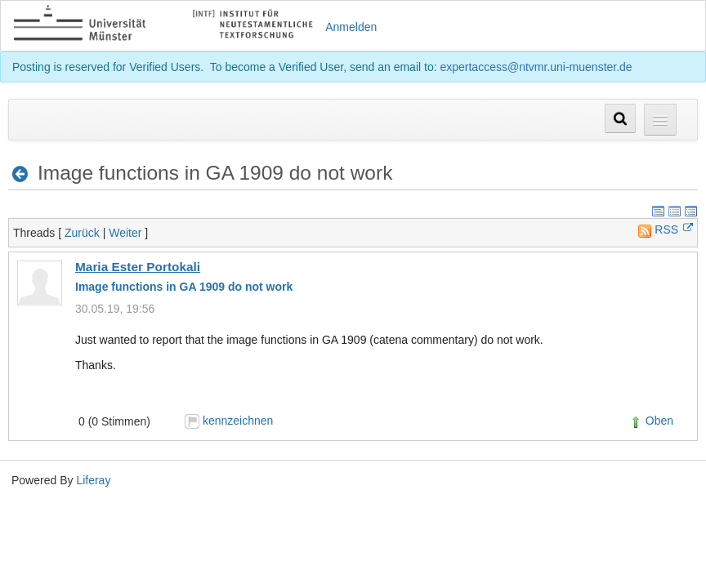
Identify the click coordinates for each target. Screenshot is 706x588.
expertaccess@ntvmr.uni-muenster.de (536, 67)
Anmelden (351, 27)
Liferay (93, 480)
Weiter (125, 233)
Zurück (82, 233)
